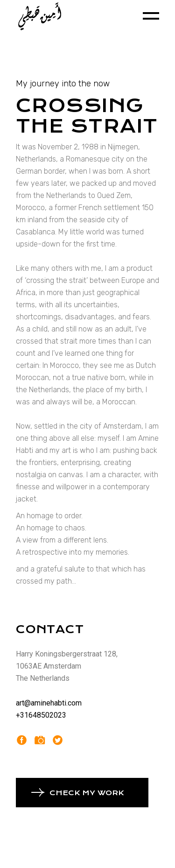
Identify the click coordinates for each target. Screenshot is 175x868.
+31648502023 (41, 715)
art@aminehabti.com (49, 703)
